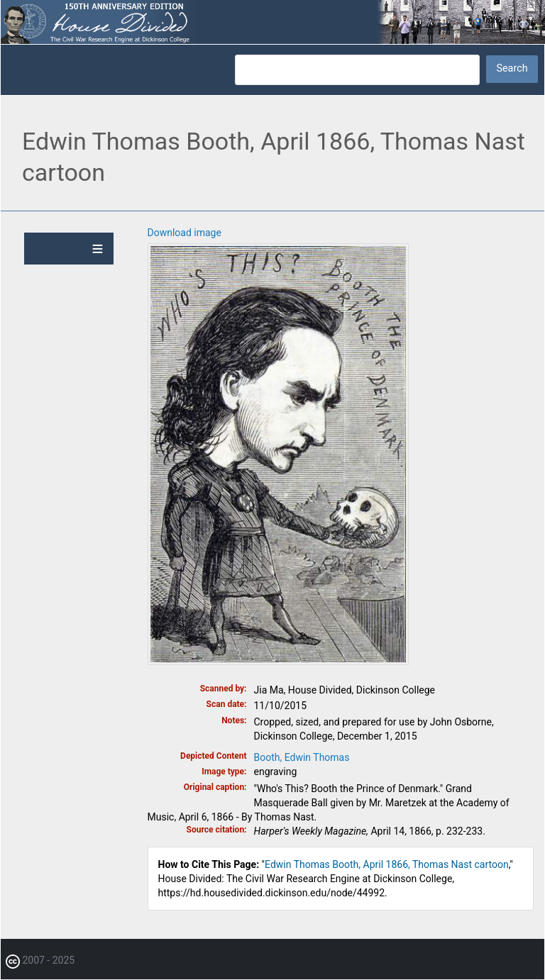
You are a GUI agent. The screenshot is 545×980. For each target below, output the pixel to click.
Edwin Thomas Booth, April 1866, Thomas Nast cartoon (387, 864)
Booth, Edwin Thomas (302, 757)
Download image (185, 233)
